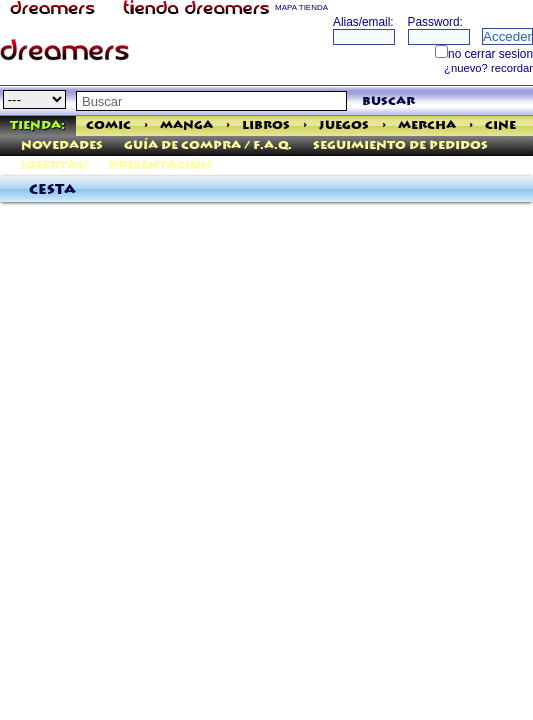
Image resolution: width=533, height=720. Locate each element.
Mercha (427, 125)
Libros (266, 125)
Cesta (52, 190)
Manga (186, 125)
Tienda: (37, 125)
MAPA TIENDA (301, 7)
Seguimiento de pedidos (400, 145)
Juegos (344, 125)
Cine (500, 125)
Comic (108, 125)
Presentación (160, 165)
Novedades (62, 145)
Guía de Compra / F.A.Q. (208, 145)
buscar (388, 101)
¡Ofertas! (54, 165)
